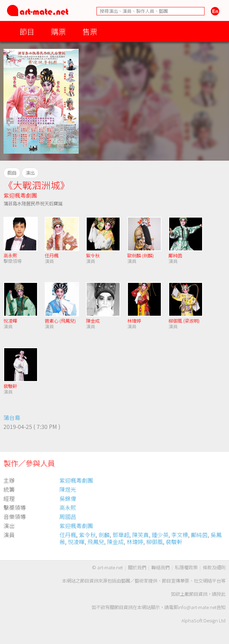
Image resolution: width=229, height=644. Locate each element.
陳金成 (93, 321)
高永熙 (10, 255)
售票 (90, 31)
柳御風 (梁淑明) (184, 321)
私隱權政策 (186, 567)
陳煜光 (68, 489)
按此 (221, 594)
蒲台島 (12, 417)
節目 (27, 31)
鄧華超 (121, 535)
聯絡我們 (160, 567)
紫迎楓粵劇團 (20, 195)
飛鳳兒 (96, 542)
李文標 (180, 535)
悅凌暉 (10, 321)
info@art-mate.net (197, 607)
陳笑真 (141, 535)
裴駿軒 (10, 386)
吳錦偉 (68, 498)
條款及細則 (214, 567)
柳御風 (155, 542)
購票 (58, 31)
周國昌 (68, 517)
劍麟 (104, 535)
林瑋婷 (134, 321)
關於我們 (137, 567)
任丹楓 (52, 255)
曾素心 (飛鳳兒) (60, 321)
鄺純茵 (175, 255)
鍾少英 (160, 535)
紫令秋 (93, 255)
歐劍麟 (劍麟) (141, 255)
